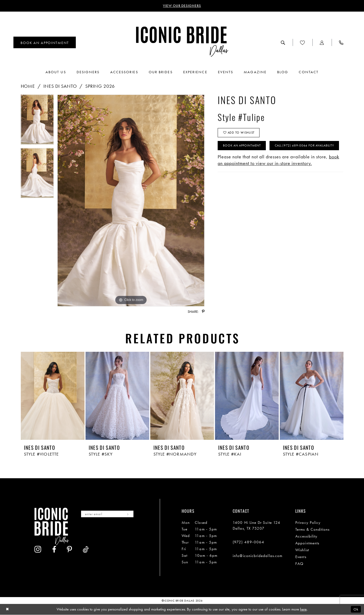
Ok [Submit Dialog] (356, 609)
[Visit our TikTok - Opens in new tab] (132, 532)
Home (28, 87)
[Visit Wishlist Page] (303, 43)
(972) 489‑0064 (248, 543)
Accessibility (306, 537)
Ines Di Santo (60, 87)
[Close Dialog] (8, 610)
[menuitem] (45, 43)
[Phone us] (341, 43)
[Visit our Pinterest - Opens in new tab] (116, 532)
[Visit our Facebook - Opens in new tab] (101, 532)
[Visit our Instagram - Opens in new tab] (84, 532)
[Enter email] (110, 515)
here (303, 609)
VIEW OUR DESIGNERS (182, 6)
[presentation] (53, 396)
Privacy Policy (308, 523)
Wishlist (302, 550)
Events (301, 557)
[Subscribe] (133, 515)
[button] (322, 43)
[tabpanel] (37, 122)
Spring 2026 (100, 87)
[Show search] (283, 43)
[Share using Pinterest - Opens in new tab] (203, 312)
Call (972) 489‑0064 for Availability (255, 162)
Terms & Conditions (312, 530)
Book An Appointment (244, 148)
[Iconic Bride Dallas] (182, 42)
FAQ (299, 564)
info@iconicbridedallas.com (258, 556)
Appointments (307, 544)
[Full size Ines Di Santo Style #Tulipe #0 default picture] (131, 201)
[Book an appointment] (45, 43)
